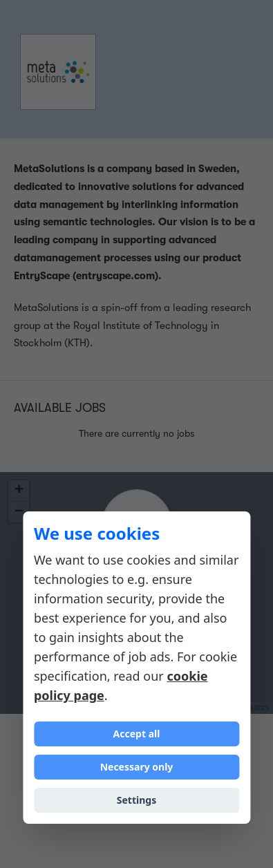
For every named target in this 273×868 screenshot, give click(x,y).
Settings (136, 800)
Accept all (137, 734)
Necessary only (137, 767)
